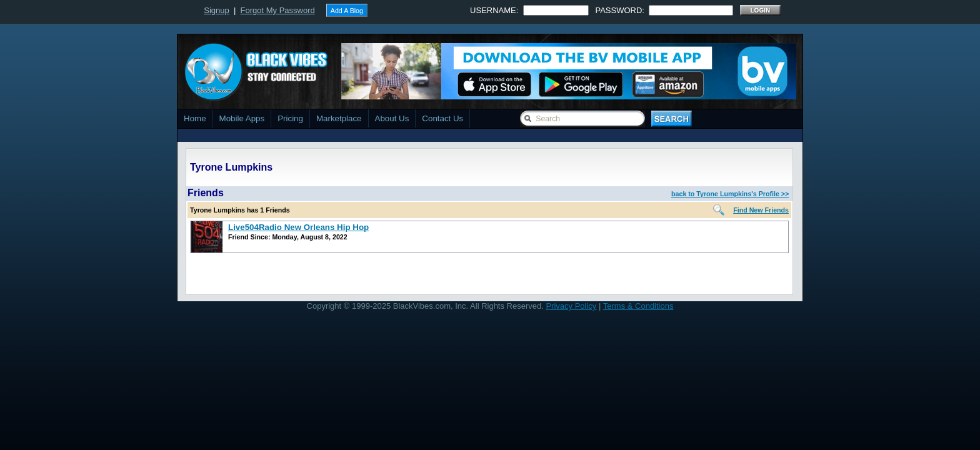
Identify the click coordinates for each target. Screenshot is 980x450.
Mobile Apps (242, 118)
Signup (216, 10)
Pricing (290, 118)
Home (195, 118)
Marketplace (339, 118)
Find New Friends (761, 210)
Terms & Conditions (638, 306)
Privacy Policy (571, 306)
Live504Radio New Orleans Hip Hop (298, 227)
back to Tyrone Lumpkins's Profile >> (730, 194)
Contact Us (442, 118)
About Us (392, 118)
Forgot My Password (278, 10)
